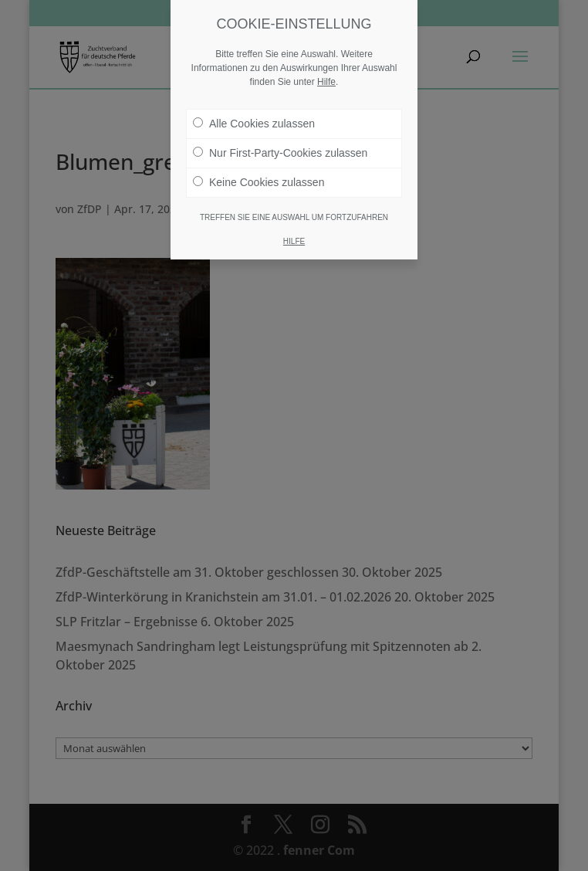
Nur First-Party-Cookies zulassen (280, 153)
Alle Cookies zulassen (254, 124)
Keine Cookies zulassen (259, 182)
